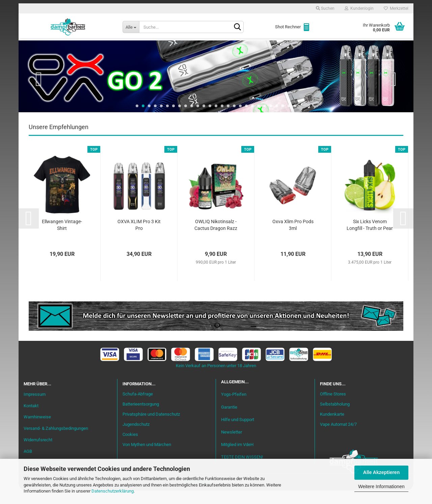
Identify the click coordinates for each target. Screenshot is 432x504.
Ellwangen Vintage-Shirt (62, 238)
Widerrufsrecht (38, 453)
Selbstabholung (335, 418)
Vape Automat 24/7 (338, 438)
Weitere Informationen (381, 486)
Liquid (124, 48)
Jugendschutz (136, 438)
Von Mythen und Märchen (147, 458)
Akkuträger (268, 48)
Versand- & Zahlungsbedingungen (56, 442)
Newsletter (232, 446)
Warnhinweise (37, 430)
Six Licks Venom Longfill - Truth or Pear (370, 238)
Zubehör (329, 48)
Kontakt (31, 419)
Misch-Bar (186, 48)
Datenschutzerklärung (113, 491)
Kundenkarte (332, 428)
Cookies (130, 448)
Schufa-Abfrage (138, 407)
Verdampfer (225, 48)
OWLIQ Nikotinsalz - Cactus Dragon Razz (216, 238)
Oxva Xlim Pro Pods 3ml (293, 238)
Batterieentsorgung (141, 418)
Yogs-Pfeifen (234, 408)
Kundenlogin (359, 8)
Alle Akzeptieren (381, 472)
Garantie (229, 421)
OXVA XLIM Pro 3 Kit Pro (139, 238)
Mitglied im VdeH (237, 458)
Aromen (152, 48)
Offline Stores (333, 407)
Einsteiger (92, 48)
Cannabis (363, 48)
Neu (62, 48)
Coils (301, 48)
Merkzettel (396, 8)
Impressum (35, 408)
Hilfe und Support (238, 433)
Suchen (325, 8)
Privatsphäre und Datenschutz (151, 428)
